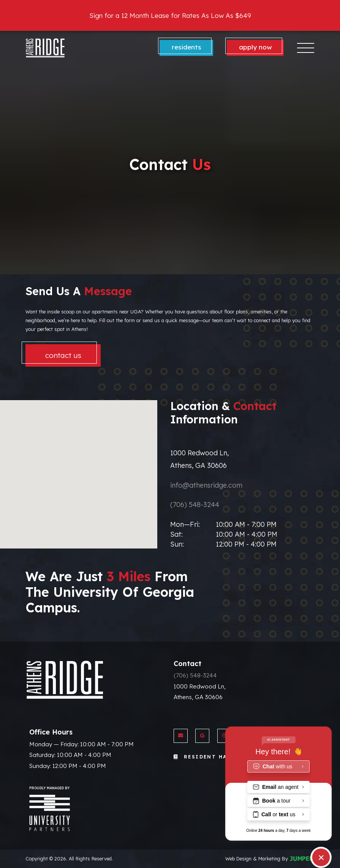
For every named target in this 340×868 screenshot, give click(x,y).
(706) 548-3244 (195, 505)
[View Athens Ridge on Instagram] (224, 736)
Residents (187, 47)
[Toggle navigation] (306, 48)
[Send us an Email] (181, 736)
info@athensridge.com (206, 485)
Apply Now (255, 47)
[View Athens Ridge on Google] (202, 736)
